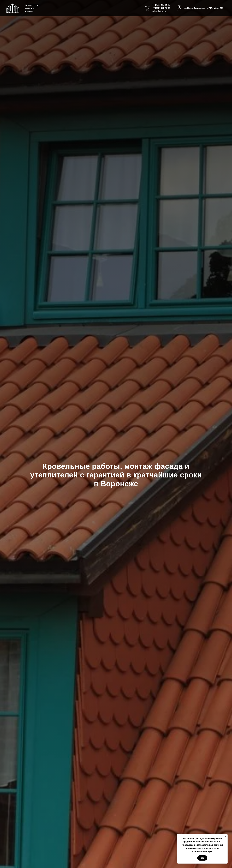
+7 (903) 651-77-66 (161, 8)
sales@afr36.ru (159, 11)
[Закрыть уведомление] (225, 836)
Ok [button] (202, 858)
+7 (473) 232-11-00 (161, 5)
